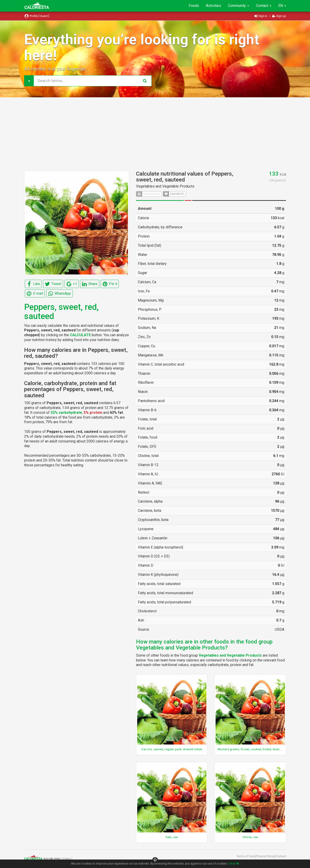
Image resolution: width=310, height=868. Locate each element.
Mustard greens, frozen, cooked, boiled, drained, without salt (259, 749)
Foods (194, 6)
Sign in (261, 16)
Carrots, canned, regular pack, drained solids (172, 749)
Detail (234, 864)
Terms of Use (246, 856)
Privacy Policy (265, 856)
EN (282, 6)
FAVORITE (173, 194)
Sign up (279, 16)
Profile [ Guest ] (37, 16)
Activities (213, 6)
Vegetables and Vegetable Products (165, 186)
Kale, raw (172, 837)
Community (239, 6)
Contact (264, 6)
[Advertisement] (155, 134)
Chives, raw (250, 837)
